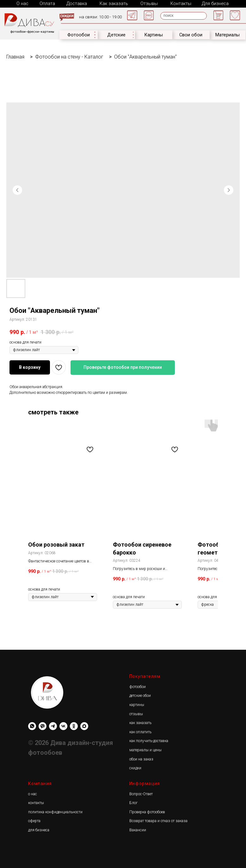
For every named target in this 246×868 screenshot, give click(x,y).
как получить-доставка (149, 740)
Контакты (179, 3)
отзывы (136, 713)
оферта (34, 820)
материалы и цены (145, 749)
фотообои (138, 686)
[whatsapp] (32, 725)
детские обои (140, 695)
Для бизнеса (212, 3)
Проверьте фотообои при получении (123, 367)
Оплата (47, 3)
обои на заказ (141, 759)
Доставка (76, 3)
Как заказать (112, 3)
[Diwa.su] (53, 725)
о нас (33, 793)
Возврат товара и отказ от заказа (158, 820)
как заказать (140, 722)
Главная (15, 56)
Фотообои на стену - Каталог (69, 56)
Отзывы (147, 3)
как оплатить (140, 731)
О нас (22, 3)
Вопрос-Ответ (141, 793)
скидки (135, 767)
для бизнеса (39, 829)
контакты (36, 802)
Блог (133, 802)
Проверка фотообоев (147, 811)
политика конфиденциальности (55, 811)
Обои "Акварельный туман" (145, 56)
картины (137, 704)
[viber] (43, 725)
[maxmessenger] (84, 725)
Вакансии (138, 829)
